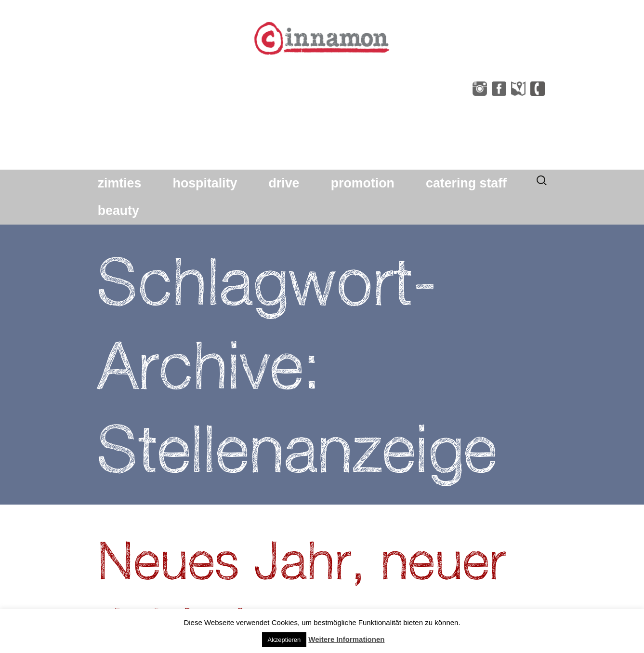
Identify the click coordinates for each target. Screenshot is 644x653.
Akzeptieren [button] (284, 640)
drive (284, 183)
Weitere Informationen (346, 639)
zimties (120, 183)
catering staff (466, 183)
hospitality (205, 183)
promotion (363, 183)
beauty (118, 211)
